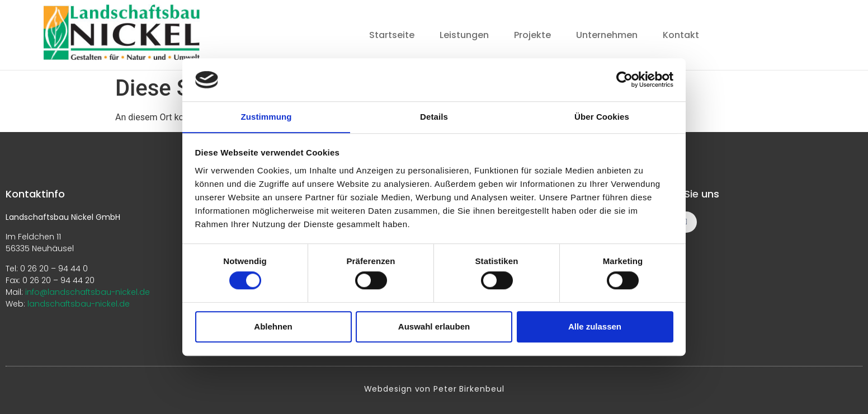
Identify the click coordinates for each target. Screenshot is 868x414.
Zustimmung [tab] (266, 117)
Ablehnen (273, 326)
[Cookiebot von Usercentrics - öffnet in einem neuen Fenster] (624, 79)
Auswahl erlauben (434, 326)
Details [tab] (434, 117)
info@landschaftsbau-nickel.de (88, 291)
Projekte (532, 35)
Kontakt (681, 35)
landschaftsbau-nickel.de (79, 303)
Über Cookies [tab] (602, 117)
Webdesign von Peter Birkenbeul (434, 388)
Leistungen (464, 35)
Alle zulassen (595, 326)
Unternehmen (607, 35)
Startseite (392, 35)
